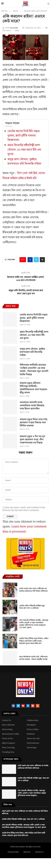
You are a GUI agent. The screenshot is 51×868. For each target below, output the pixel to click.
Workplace (31, 725)
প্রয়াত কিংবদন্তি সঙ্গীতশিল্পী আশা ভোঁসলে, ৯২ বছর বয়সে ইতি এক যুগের (24, 150)
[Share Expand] (42, 260)
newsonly (14, 28)
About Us (27, 852)
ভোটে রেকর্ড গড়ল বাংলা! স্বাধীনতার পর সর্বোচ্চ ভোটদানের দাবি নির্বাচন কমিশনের (33, 590)
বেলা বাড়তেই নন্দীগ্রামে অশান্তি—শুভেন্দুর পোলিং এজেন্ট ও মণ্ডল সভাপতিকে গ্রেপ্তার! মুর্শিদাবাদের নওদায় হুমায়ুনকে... (32, 793)
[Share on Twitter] (36, 260)
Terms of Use (7, 739)
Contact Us (6, 720)
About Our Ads (33, 739)
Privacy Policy (33, 729)
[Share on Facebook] (30, 260)
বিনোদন (16, 11)
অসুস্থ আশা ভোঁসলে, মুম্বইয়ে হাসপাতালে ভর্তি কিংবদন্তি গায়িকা (24, 161)
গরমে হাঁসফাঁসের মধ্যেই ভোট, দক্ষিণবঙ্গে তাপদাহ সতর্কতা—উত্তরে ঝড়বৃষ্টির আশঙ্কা (33, 658)
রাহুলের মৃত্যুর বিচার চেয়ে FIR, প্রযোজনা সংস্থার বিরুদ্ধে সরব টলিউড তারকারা (34, 422)
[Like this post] (24, 260)
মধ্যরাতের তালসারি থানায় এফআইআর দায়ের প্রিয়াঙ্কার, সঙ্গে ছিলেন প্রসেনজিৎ (32, 405)
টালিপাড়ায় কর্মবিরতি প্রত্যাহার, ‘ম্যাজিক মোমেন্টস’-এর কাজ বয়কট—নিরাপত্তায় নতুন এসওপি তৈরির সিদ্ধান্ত (34, 370)
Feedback (31, 734)
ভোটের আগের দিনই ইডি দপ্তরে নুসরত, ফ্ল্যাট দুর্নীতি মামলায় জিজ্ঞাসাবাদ (24, 136)
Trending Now (8, 752)
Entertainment (33, 743)
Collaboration (33, 720)
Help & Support (9, 743)
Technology (32, 748)
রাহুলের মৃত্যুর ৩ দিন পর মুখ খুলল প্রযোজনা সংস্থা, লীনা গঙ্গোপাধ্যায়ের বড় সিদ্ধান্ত (32, 439)
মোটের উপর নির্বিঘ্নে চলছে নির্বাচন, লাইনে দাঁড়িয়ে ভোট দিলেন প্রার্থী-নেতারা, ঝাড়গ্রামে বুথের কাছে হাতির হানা (34, 641)
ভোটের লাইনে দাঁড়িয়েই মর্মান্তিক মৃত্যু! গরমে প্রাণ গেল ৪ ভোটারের (32, 607)
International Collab (10, 734)
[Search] (48, 4)
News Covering (8, 748)
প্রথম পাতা (4, 11)
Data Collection (8, 725)
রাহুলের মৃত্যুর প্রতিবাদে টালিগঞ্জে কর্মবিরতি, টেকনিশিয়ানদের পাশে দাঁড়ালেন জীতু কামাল (33, 388)
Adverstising (7, 729)
